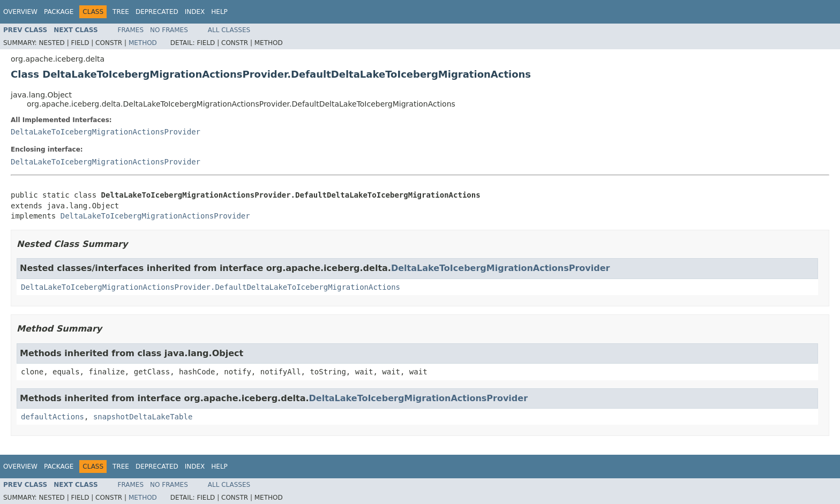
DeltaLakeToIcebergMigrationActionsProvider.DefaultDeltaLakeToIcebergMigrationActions (211, 287)
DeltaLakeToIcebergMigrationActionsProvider (106, 132)
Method (143, 43)
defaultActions (52, 417)
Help (219, 12)
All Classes (229, 30)
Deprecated (157, 12)
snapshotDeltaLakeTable (143, 417)
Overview (20, 12)
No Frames (169, 30)
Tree (121, 12)
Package (59, 12)
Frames (131, 30)
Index (195, 12)
